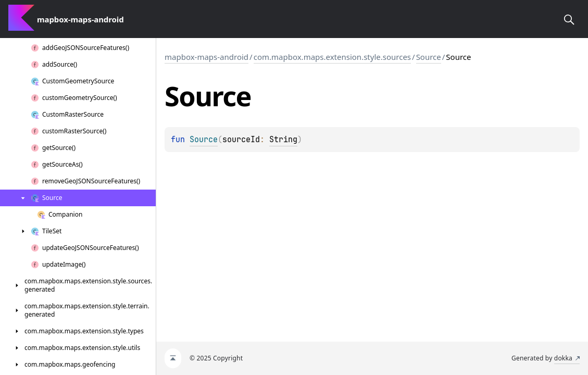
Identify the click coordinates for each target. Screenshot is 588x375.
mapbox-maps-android (207, 57)
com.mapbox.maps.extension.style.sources (332, 57)
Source (429, 57)
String (283, 140)
